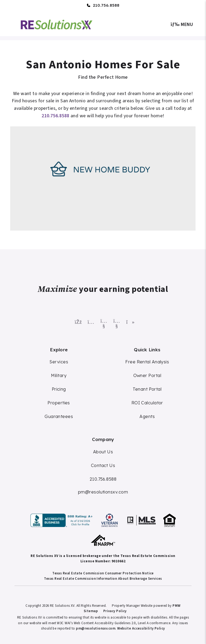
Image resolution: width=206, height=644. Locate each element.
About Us (103, 452)
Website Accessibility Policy (141, 628)
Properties (59, 403)
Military (59, 375)
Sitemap (91, 611)
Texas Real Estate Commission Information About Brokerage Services (103, 579)
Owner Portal (147, 375)
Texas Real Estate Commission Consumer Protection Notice (103, 573)
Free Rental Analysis (147, 362)
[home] (57, 24)
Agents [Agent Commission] (147, 416)
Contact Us (103, 465)
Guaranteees (59, 416)
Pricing (59, 389)
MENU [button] (182, 25)
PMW (176, 606)
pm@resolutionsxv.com (103, 492)
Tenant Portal (147, 389)
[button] (77, 321)
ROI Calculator (147, 403)
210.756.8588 (106, 5)
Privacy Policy (115, 611)
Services (59, 362)
